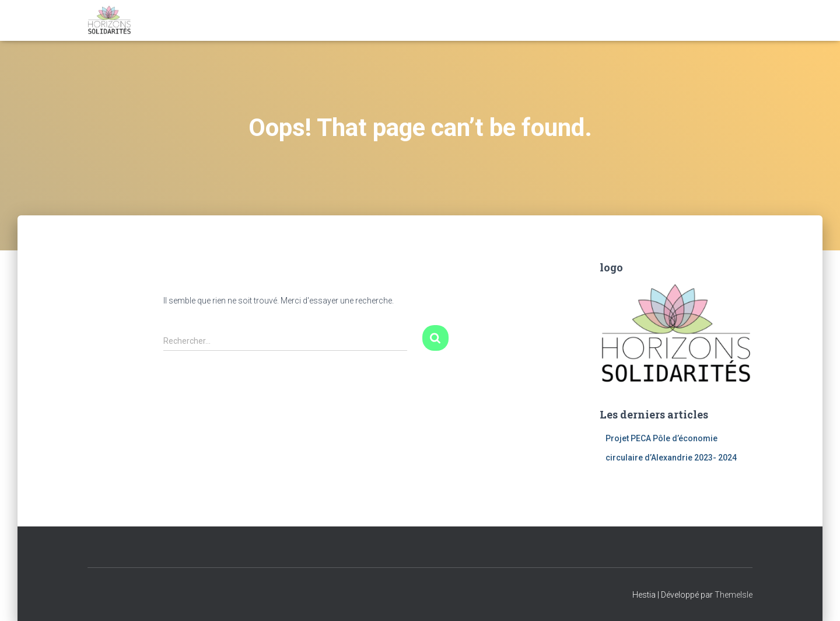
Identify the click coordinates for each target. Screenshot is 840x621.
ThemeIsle (734, 595)
